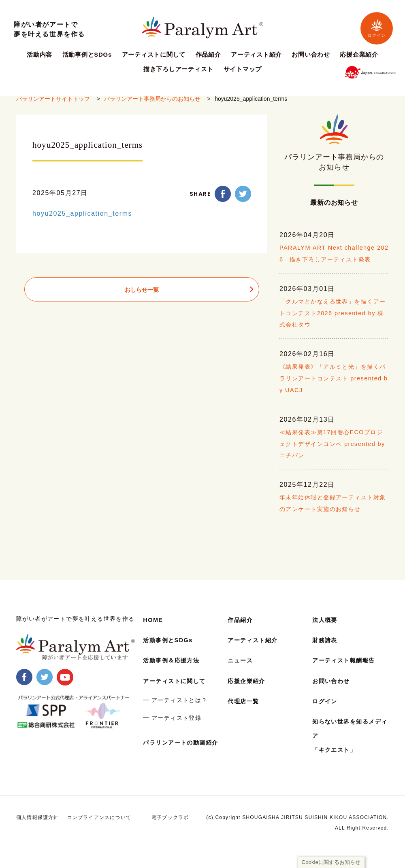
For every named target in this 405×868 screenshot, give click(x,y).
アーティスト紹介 (256, 55)
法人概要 (326, 631)
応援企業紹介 (359, 55)
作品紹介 (208, 55)
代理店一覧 (245, 713)
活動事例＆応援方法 (175, 672)
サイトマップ (243, 69)
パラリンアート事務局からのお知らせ (152, 106)
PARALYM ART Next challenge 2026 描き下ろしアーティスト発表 (332, 273)
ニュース (242, 672)
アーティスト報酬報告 (348, 672)
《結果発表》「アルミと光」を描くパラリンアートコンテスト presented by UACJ (333, 404)
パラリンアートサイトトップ (53, 106)
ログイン (377, 28)
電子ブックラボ (170, 836)
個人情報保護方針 (38, 836)
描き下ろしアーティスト (178, 69)
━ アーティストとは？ (175, 712)
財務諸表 (326, 652)
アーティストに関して (154, 55)
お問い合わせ (311, 55)
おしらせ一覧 (142, 296)
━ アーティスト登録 (172, 729)
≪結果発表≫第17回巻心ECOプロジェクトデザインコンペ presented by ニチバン (333, 469)
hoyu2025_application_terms (82, 220)
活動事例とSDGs (87, 55)
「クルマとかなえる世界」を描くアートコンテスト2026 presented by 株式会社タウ (333, 338)
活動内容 (39, 55)
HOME (154, 631)
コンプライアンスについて (99, 836)
